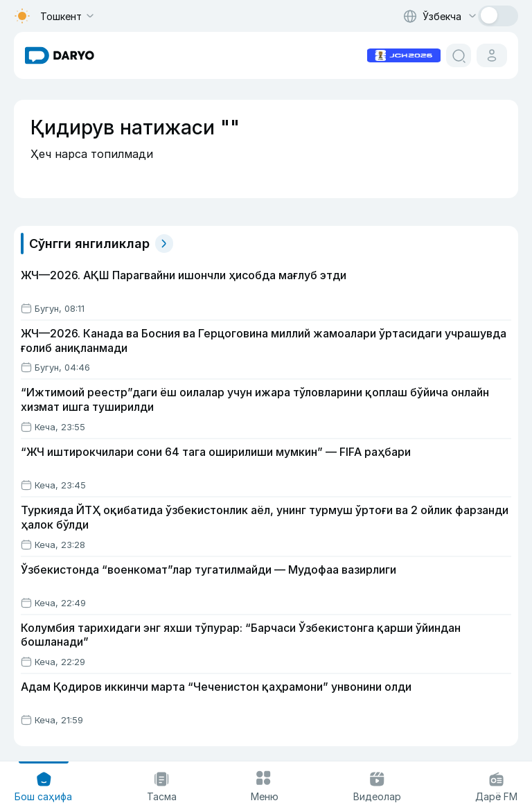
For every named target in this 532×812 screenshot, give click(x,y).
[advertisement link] (404, 54)
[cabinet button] (492, 55)
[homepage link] (60, 55)
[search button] (459, 55)
